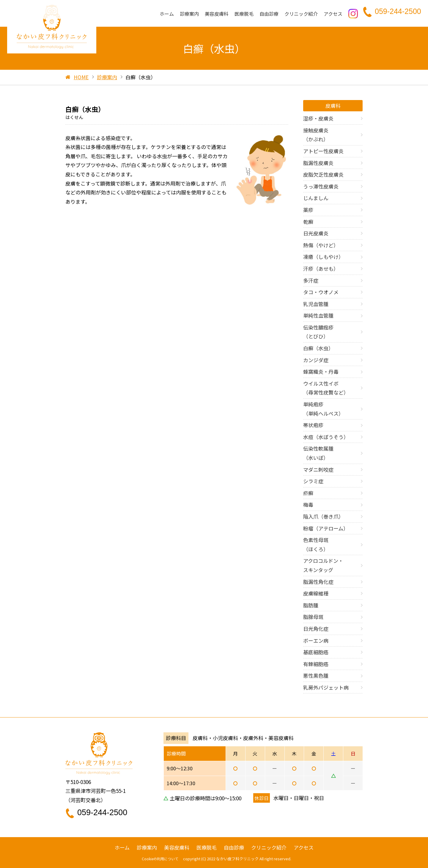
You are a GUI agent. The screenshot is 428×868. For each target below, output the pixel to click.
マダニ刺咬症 (318, 469)
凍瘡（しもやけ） (323, 257)
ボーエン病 (316, 640)
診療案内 (189, 14)
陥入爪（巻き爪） (323, 516)
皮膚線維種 (316, 593)
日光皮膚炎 (316, 233)
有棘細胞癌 (316, 664)
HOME (81, 77)
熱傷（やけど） (321, 245)
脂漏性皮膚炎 (318, 163)
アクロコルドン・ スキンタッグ (323, 565)
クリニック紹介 (301, 14)
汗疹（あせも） (321, 269)
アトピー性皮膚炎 (323, 151)
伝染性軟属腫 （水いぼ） (318, 453)
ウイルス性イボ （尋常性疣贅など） (326, 388)
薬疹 (308, 210)
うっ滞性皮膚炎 (321, 186)
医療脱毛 (244, 14)
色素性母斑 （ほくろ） (316, 544)
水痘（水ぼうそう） (326, 437)
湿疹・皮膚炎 (318, 118)
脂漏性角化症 (318, 582)
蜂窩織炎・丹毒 (321, 372)
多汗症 (311, 280)
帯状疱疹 (313, 425)
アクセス (333, 14)
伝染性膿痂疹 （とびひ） (318, 332)
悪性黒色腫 (316, 675)
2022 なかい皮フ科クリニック (233, 859)
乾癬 (308, 222)
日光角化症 (316, 629)
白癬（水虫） (318, 348)
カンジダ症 (316, 360)
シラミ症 (313, 481)
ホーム (167, 14)
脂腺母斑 (313, 617)
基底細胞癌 (316, 652)
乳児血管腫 (316, 304)
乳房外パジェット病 (326, 687)
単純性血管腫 (318, 315)
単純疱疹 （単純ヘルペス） (323, 409)
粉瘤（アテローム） (326, 528)
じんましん (316, 198)
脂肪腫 (311, 605)
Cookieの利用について (160, 859)
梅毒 (308, 505)
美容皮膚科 (217, 14)
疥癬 (308, 493)
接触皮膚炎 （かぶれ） (316, 135)
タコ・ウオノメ (321, 292)
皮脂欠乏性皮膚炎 (323, 174)
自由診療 (269, 14)
